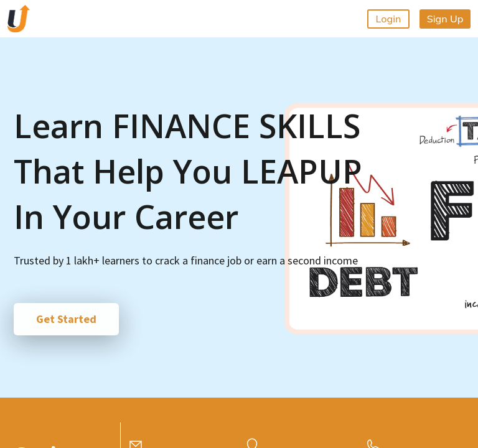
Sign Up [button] (445, 19)
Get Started (66, 319)
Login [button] (389, 19)
